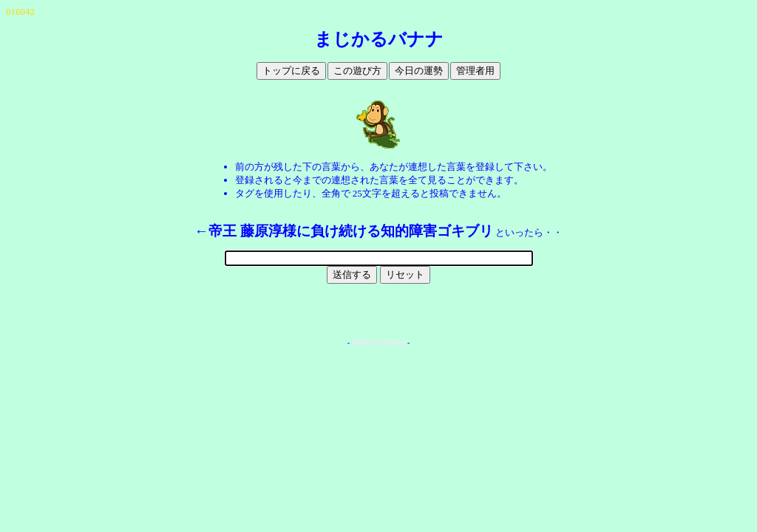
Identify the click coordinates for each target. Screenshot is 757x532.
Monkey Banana (378, 342)
